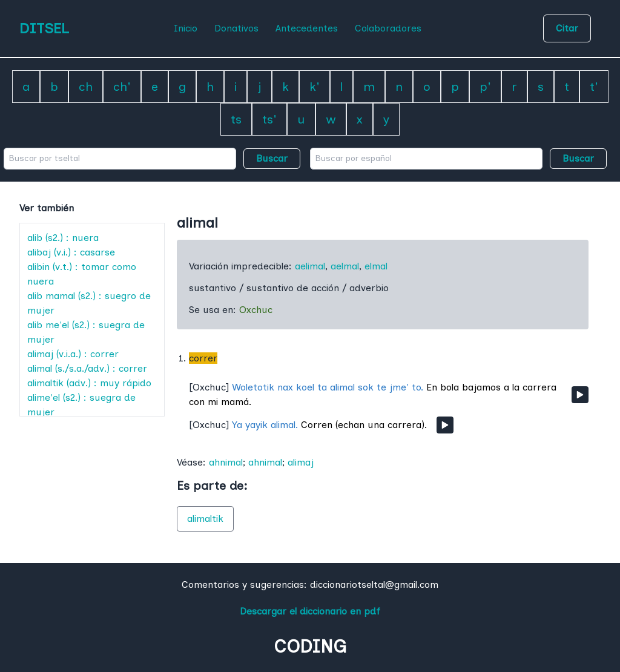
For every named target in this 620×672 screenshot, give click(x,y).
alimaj (301, 462)
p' (485, 87)
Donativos (236, 28)
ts (236, 119)
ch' (122, 87)
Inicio (186, 28)
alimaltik (205, 519)
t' (594, 87)
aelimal (310, 266)
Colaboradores (388, 28)
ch (86, 87)
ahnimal (226, 462)
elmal (376, 266)
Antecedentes (307, 28)
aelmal (345, 266)
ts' (269, 119)
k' (315, 87)
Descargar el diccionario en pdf (310, 611)
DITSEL (44, 28)
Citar (567, 28)
